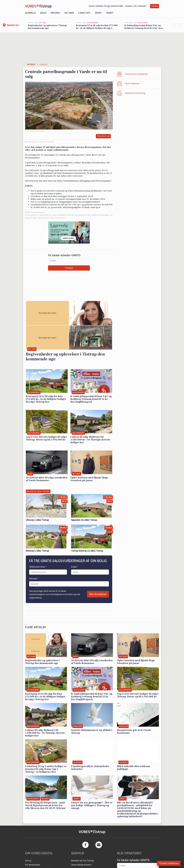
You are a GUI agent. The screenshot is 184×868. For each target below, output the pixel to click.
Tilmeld (155, 6)
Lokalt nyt (84, 13)
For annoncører (33, 865)
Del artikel (103, 136)
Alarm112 (31, 13)
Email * (75, 567)
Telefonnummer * (38, 567)
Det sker (69, 13)
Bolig (43, 13)
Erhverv (55, 13)
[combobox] (31, 584)
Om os (28, 861)
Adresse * (34, 578)
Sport (98, 13)
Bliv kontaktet (98, 594)
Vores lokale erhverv (81, 865)
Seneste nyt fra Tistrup (82, 861)
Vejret (110, 13)
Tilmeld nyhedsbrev (169, 863)
